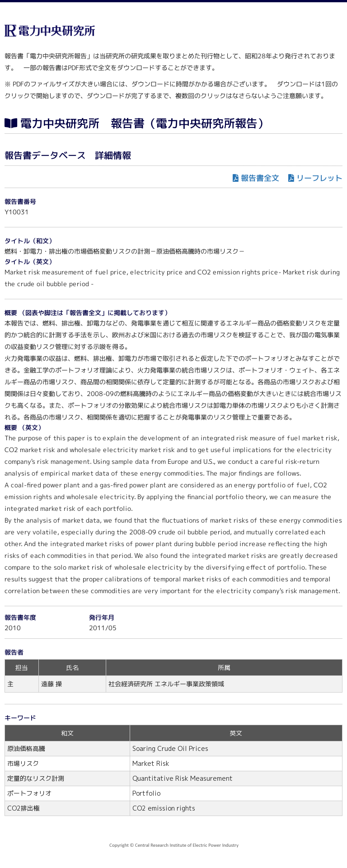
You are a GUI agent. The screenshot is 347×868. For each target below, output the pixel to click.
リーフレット (319, 178)
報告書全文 (260, 178)
